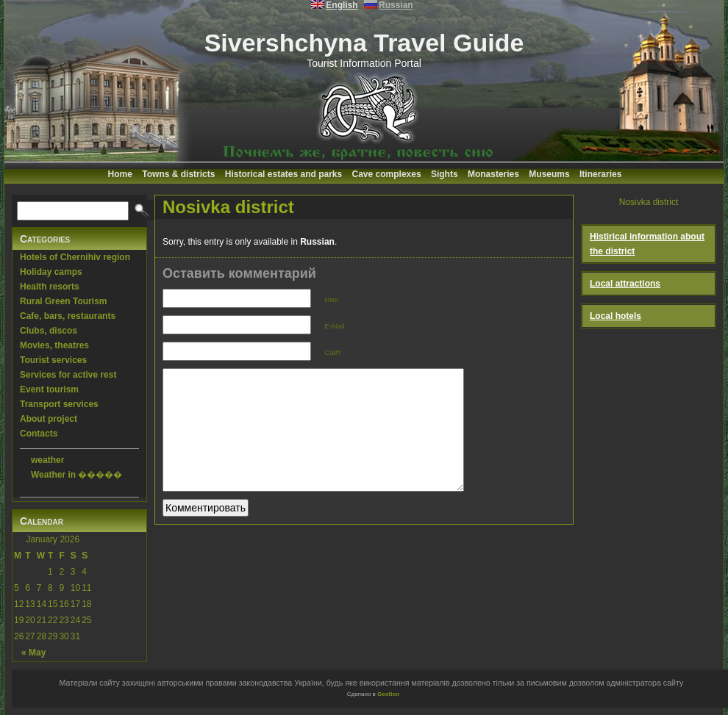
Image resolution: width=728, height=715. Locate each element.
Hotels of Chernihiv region (75, 257)
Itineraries (600, 174)
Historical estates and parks (283, 174)
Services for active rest (68, 375)
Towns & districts (178, 174)
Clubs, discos (49, 331)
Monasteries (493, 174)
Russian (317, 242)
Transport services (59, 404)
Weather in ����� (76, 475)
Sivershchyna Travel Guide (364, 43)
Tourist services (53, 360)
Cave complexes (387, 174)
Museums (549, 174)
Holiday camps (51, 272)
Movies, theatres (54, 345)
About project (49, 419)
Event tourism (49, 389)
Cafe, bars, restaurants (68, 316)
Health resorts (50, 287)
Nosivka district (228, 207)
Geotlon (388, 694)
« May (33, 653)
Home (120, 174)
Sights (445, 174)
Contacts (39, 434)
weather (47, 460)
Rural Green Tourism (63, 301)
